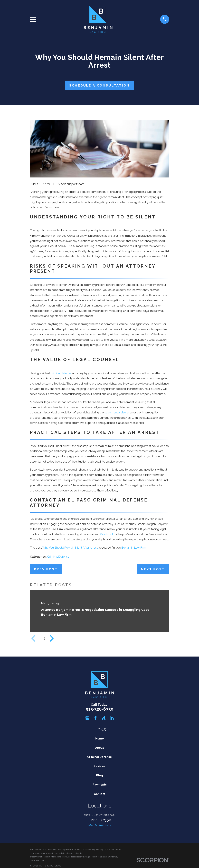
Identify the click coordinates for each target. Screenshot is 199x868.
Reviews (99, 766)
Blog (99, 775)
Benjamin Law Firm (134, 548)
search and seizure (117, 412)
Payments (100, 785)
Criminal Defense (58, 557)
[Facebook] (96, 718)
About (99, 748)
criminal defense (61, 373)
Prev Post (46, 569)
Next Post (153, 569)
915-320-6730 (99, 709)
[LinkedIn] (112, 718)
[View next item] (52, 638)
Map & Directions (100, 825)
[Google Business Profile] (87, 718)
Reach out (106, 534)
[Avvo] (103, 718)
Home (100, 738)
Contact (100, 794)
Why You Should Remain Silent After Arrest (70, 548)
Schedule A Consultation (99, 85)
